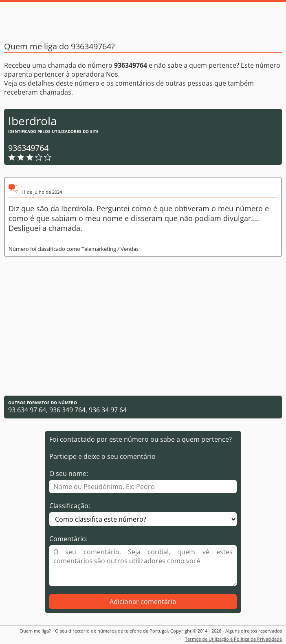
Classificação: (70, 506)
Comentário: (68, 539)
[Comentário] (143, 566)
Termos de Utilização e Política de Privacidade (233, 639)
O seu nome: (69, 474)
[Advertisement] (143, 326)
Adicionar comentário (143, 602)
